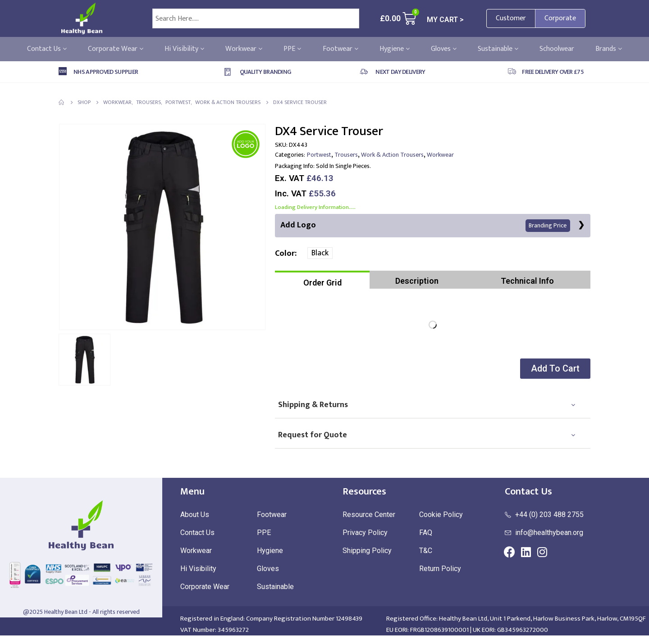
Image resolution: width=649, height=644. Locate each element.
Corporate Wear (116, 49)
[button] (554, 369)
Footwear (340, 49)
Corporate (560, 18)
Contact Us (47, 49)
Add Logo (425, 225)
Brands (609, 49)
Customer (511, 18)
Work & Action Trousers (392, 155)
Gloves (444, 49)
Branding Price (548, 226)
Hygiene (395, 49)
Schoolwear (557, 49)
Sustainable (498, 49)
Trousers (346, 155)
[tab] (322, 280)
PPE (292, 49)
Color (285, 254)
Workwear (244, 49)
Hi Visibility (184, 49)
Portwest (319, 155)
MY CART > (445, 20)
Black (320, 254)
